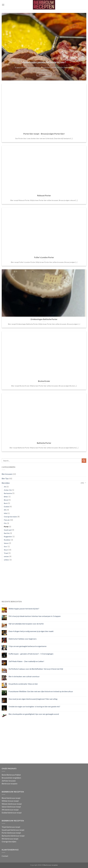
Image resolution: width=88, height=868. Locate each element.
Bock (6, 503)
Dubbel (7, 507)
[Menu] (3, 5)
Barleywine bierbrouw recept (13, 836)
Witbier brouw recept (10, 801)
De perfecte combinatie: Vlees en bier (23, 684)
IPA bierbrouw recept (10, 810)
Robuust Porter (44, 196)
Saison (6, 543)
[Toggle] (85, 483)
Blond (6, 500)
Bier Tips (5, 478)
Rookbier (7, 540)
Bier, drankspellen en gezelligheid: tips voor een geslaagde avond (34, 714)
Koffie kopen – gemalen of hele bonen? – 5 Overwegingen (31, 654)
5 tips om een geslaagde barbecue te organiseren (28, 646)
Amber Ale (8, 490)
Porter (6, 527)
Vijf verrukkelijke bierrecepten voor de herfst (26, 624)
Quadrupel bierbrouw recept (13, 830)
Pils (5, 523)
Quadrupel (8, 530)
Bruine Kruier (44, 381)
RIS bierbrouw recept (10, 839)
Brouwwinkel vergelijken (11, 778)
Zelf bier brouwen (9, 781)
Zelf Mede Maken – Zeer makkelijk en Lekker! (26, 661)
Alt (5, 487)
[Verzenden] (84, 461)
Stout (6, 550)
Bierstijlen (6, 483)
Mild (6, 513)
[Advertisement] (44, 581)
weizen (6, 556)
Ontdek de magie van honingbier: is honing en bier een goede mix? (34, 706)
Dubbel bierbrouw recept (12, 813)
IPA (5, 510)
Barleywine (8, 493)
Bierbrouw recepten (10, 784)
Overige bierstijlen (10, 517)
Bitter (6, 497)
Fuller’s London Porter (44, 257)
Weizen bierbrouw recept (12, 804)
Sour (6, 546)
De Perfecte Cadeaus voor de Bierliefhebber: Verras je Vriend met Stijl (36, 669)
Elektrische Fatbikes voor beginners (23, 639)
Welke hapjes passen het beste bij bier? (24, 609)
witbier (6, 560)
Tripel (6, 553)
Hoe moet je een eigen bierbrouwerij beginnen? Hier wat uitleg (33, 699)
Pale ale (7, 520)
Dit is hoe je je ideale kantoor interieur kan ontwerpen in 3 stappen (35, 616)
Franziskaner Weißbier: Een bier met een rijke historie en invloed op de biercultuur (41, 691)
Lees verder (44, 75)
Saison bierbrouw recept (11, 807)
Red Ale (7, 533)
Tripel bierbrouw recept (11, 827)
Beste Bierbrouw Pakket (11, 775)
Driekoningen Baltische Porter (44, 319)
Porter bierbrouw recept (11, 833)
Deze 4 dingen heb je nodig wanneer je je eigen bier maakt (31, 631)
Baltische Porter (44, 443)
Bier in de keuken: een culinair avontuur (24, 676)
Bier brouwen (7, 474)
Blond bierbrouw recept (11, 798)
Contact (5, 856)
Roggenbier (8, 537)
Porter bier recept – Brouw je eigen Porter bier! (44, 134)
